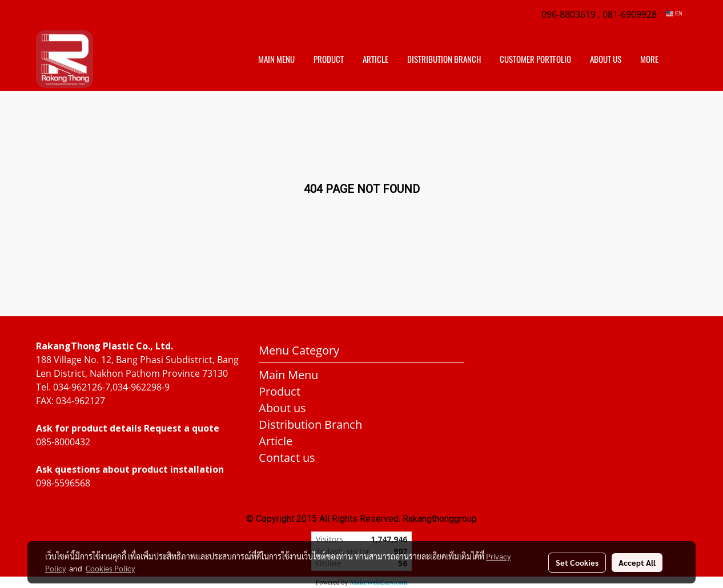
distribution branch (444, 59)
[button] (678, 59)
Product (329, 59)
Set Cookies (577, 562)
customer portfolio (535, 59)
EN (674, 13)
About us (606, 59)
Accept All (637, 562)
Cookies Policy (110, 568)
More (649, 59)
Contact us (287, 458)
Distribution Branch (310, 424)
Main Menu (276, 59)
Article (375, 59)
